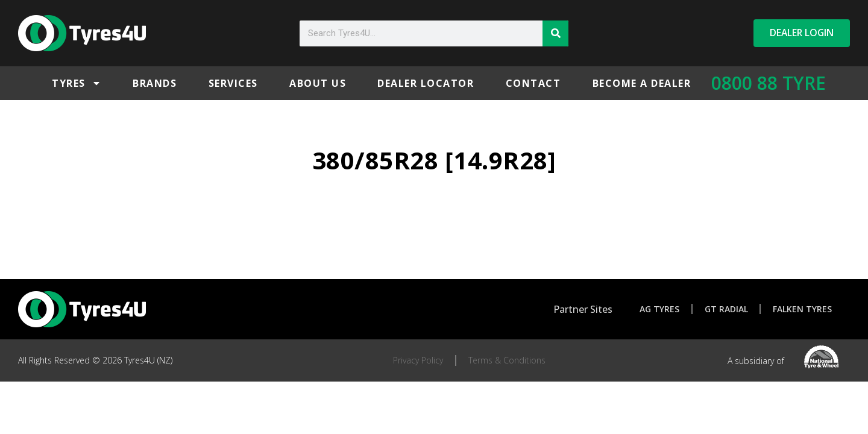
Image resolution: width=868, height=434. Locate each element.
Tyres (77, 83)
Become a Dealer (642, 83)
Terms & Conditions (507, 360)
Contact (533, 83)
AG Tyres (659, 309)
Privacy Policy (418, 360)
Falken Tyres (803, 309)
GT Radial (726, 309)
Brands (155, 83)
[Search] (555, 33)
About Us (318, 83)
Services (233, 83)
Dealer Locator (426, 83)
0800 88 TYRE (769, 83)
